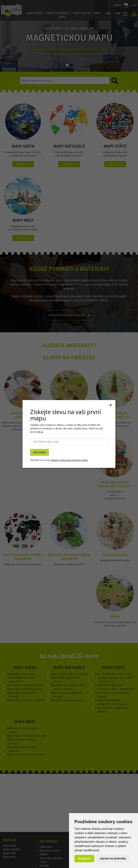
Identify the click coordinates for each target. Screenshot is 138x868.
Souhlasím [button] (84, 858)
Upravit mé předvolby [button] (113, 858)
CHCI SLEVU (40, 452)
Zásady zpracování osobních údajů (69, 460)
